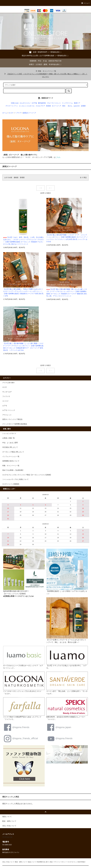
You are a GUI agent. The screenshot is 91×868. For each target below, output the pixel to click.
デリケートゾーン (12, 106)
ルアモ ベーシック (9, 410)
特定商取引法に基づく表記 (45, 862)
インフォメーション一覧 (11, 457)
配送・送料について (21, 862)
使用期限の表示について (11, 461)
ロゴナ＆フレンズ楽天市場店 (76, 862)
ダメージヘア (57, 106)
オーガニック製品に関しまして (13, 452)
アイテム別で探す (9, 383)
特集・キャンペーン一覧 (45, 71)
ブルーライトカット (54, 103)
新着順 (22, 178)
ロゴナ (11, 113)
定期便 (83, 106)
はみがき (77, 106)
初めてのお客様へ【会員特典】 (13, 470)
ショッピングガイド (9, 433)
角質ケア (77, 103)
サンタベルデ (7, 392)
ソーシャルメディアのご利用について (15, 479)
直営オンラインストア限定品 (12, 419)
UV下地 (34, 103)
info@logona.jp (7, 837)
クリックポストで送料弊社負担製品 (15, 424)
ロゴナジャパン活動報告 (11, 484)
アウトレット (7, 415)
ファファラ (6, 396)
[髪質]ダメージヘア (29, 113)
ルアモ (5, 406)
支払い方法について (8, 862)
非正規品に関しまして (10, 447)
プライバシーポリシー (60, 862)
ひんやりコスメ (25, 103)
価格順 (16, 178)
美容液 (48, 106)
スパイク (5, 401)
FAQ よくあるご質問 (10, 443)
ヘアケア (18, 113)
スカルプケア (40, 106)
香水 (64, 106)
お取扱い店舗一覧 (9, 438)
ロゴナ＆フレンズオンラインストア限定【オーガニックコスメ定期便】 (27, 475)
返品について (32, 862)
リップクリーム (67, 103)
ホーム (5, 113)
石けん (70, 106)
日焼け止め (15, 103)
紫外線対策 (42, 103)
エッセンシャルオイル (27, 106)
